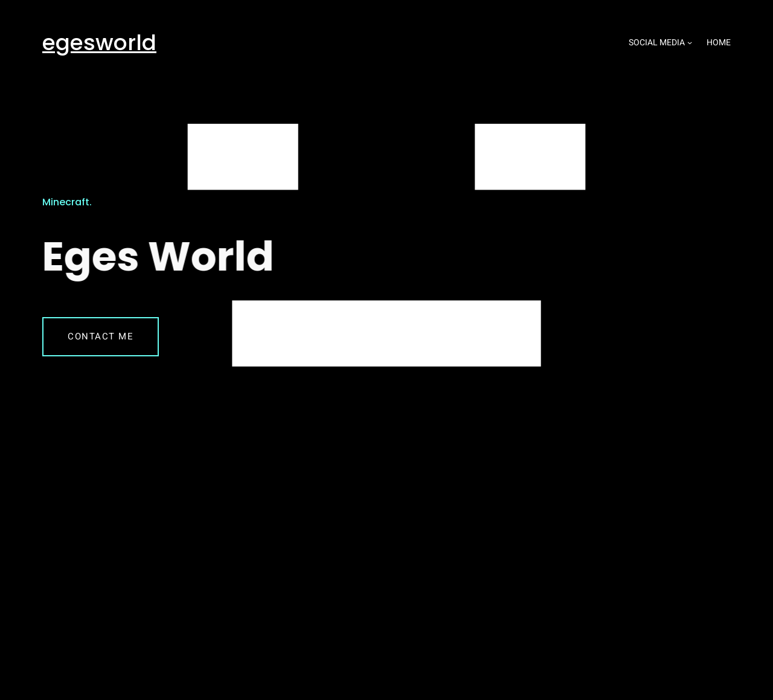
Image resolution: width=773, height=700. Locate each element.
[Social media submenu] (690, 42)
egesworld (99, 43)
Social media (657, 43)
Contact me (101, 336)
